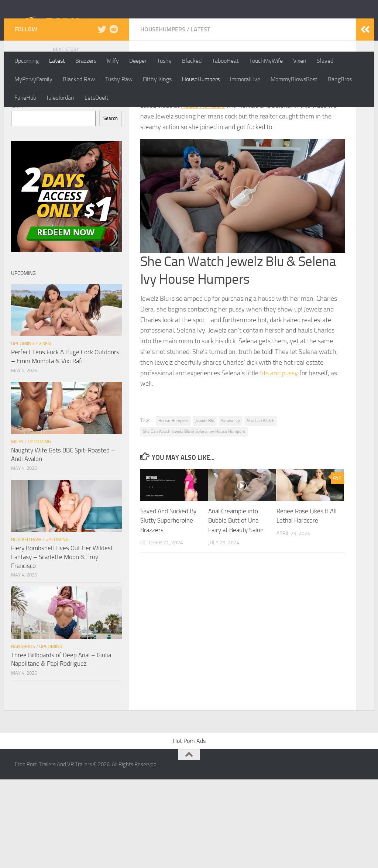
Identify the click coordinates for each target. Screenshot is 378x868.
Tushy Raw (119, 79)
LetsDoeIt (97, 98)
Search (19, 195)
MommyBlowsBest (294, 79)
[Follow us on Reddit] (114, 118)
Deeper (138, 61)
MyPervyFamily (33, 79)
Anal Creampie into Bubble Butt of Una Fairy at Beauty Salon (236, 609)
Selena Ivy (231, 509)
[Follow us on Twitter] (102, 118)
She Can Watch (261, 509)
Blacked (192, 61)
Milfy (113, 61)
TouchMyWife (266, 61)
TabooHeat (225, 61)
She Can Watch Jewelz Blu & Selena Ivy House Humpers (194, 520)
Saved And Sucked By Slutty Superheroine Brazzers (168, 609)
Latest (57, 61)
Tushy (164, 61)
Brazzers (86, 61)
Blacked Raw (79, 79)
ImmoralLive (245, 79)
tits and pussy (279, 462)
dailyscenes (163, 168)
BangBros (340, 79)
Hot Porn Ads (189, 829)
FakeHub (25, 98)
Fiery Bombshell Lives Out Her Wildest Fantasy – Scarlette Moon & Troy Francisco (62, 645)
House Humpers (203, 194)
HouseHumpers (201, 79)
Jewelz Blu (205, 509)
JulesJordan (60, 98)
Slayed (325, 61)
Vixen (300, 61)
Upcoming (27, 61)
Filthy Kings (157, 79)
